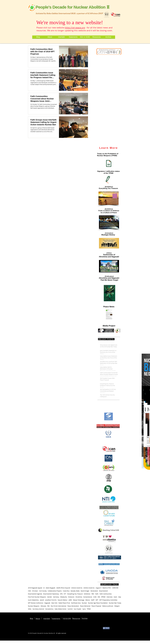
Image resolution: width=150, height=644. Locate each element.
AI (44, 588)
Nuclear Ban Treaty (115, 603)
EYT (65, 594)
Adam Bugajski (50, 588)
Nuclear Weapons (34, 606)
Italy (120, 597)
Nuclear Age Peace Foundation (98, 603)
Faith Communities (106, 594)
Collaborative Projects (55, 591)
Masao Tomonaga (79, 600)
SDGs (30, 609)
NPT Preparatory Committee (108, 600)
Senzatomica (49, 609)
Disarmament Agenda (35, 594)
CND (29, 591)
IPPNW (103, 597)
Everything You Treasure (75, 594)
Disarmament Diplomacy (51, 594)
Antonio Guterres (77, 588)
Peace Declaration (73, 606)
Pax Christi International (59, 606)
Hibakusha (64, 597)
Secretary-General (38, 609)
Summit (70, 609)
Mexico (88, 600)
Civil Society (43, 591)
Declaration (94, 591)
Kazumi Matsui (63, 600)
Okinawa (43, 606)
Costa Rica (66, 591)
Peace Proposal (96, 606)
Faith (97, 594)
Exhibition (87, 594)
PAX (48, 606)
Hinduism (71, 597)
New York (54, 603)
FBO (93, 594)
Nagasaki (47, 603)
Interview (110, 597)
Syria (84, 609)
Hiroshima (79, 597)
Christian (35, 591)
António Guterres (89, 588)
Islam (115, 597)
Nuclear (84, 603)
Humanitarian (88, 597)
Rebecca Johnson (108, 606)
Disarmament (103, 591)
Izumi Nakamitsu (33, 600)
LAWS (70, 600)
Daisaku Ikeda (75, 591)
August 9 (99, 588)
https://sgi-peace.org (75, 28)
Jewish (42, 600)
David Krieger (85, 591)
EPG (61, 594)
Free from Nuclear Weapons (37, 597)
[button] (109, 198)
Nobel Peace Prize (64, 603)
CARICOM (115, 588)
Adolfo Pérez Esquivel (63, 588)
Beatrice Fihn (107, 588)
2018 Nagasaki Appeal (35, 588)
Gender (50, 597)
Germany (56, 597)
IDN (99, 597)
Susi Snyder (78, 609)
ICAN (95, 597)
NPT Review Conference (36, 603)
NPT (97, 600)
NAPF (93, 600)
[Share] (106, 628)
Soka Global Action (61, 609)
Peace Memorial (85, 606)
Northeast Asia (76, 603)
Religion (117, 606)
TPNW (89, 609)
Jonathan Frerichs (51, 600)
